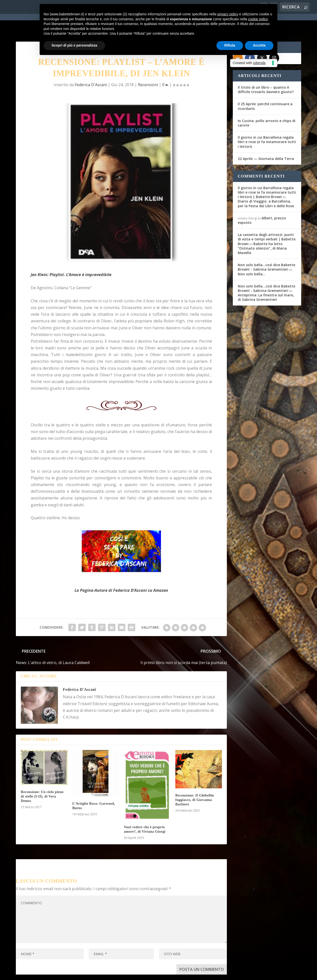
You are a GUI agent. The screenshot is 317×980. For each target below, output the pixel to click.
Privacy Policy (127, 973)
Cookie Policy (153, 973)
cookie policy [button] (258, 19)
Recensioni (148, 67)
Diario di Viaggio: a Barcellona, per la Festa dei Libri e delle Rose (266, 186)
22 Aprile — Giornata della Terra (266, 141)
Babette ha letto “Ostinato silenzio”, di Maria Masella (262, 230)
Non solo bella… (252, 256)
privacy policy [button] (228, 14)
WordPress (103, 973)
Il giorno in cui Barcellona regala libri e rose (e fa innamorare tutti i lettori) (267, 124)
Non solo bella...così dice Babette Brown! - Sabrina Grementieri (266, 249)
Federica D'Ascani (91, 67)
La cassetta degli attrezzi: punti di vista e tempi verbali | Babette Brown (267, 221)
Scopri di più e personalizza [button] (74, 45)
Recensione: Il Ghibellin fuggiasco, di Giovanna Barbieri (195, 782)
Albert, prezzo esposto (262, 202)
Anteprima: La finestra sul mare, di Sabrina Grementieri (266, 279)
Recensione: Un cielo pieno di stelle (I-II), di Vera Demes (42, 779)
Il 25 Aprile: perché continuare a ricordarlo (265, 88)
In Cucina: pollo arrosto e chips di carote (267, 105)
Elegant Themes (53, 973)
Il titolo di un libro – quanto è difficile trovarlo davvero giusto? (266, 72)
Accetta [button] (259, 45)
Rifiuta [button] (230, 45)
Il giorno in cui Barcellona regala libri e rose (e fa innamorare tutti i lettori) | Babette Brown (267, 174)
